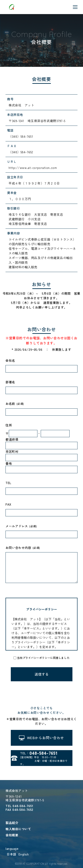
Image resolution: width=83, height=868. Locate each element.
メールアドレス (17, 526)
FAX (8, 504)
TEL (8, 483)
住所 (9, 425)
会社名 (10, 360)
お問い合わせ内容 (18, 548)
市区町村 (12, 451)
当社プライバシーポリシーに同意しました (43, 658)
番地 (9, 463)
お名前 (10, 404)
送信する (42, 674)
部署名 (10, 382)
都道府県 (12, 439)
